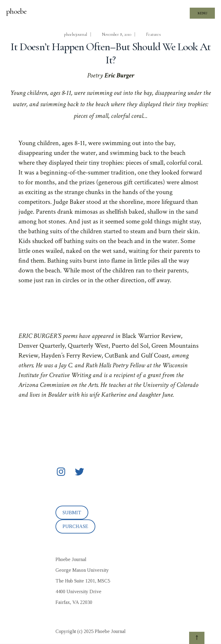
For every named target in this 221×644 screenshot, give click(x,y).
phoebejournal (76, 34)
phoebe (16, 11)
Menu (202, 13)
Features (153, 34)
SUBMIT (72, 513)
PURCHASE (75, 526)
